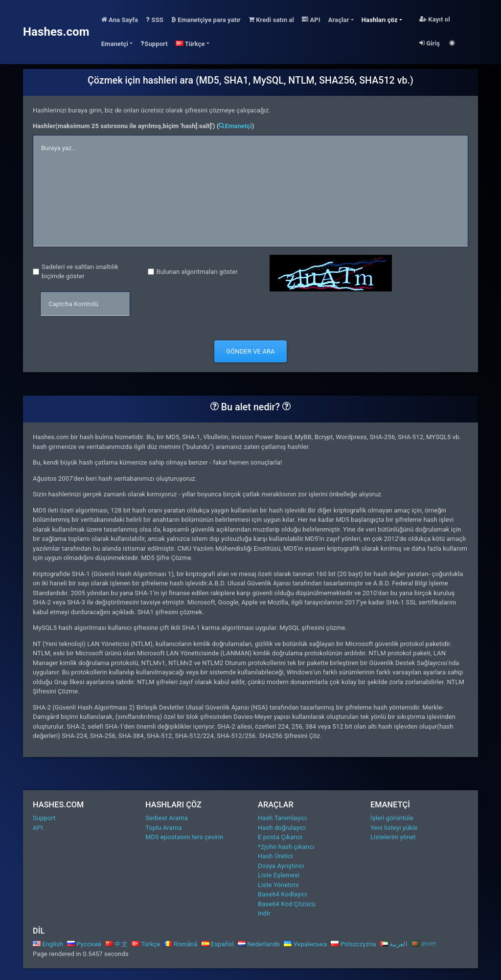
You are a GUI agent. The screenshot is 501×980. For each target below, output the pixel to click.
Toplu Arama (164, 828)
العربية (394, 944)
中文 (116, 944)
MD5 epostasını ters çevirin (184, 837)
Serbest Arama (167, 818)
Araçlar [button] (339, 20)
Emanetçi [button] (115, 44)
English (48, 944)
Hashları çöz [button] (380, 20)
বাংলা (424, 944)
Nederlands (259, 944)
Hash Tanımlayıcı (282, 818)
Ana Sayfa (120, 20)
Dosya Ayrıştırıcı (281, 866)
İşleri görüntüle (392, 818)
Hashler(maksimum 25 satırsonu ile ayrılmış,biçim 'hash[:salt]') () (144, 126)
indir (264, 913)
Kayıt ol (435, 19)
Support (154, 44)
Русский (84, 944)
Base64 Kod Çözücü (287, 904)
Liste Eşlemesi (279, 875)
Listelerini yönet (393, 837)
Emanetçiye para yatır (206, 20)
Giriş (430, 43)
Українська (305, 944)
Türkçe (146, 944)
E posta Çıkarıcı (280, 837)
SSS (155, 20)
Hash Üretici (275, 856)
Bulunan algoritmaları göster (197, 272)
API (311, 20)
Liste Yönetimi (278, 885)
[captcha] (85, 304)
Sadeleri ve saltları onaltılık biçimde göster (80, 272)
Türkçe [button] (190, 44)
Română (181, 944)
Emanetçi (235, 126)
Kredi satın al (271, 20)
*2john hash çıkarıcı (286, 847)
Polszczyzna (353, 944)
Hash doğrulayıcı (282, 828)
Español (218, 944)
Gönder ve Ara (250, 351)
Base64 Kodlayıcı (282, 894)
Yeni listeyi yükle (394, 828)
